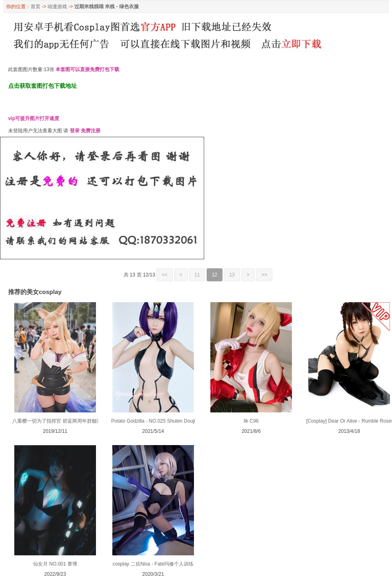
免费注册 (91, 131)
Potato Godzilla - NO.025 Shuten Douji (153, 421)
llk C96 (251, 421)
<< (165, 275)
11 (197, 275)
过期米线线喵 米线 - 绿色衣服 (107, 7)
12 (215, 275)
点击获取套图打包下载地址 (42, 86)
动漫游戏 (57, 7)
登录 (75, 131)
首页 (36, 7)
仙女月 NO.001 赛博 (55, 564)
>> (264, 275)
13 (232, 275)
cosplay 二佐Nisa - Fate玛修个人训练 (153, 564)
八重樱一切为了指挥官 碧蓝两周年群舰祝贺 (59, 421)
